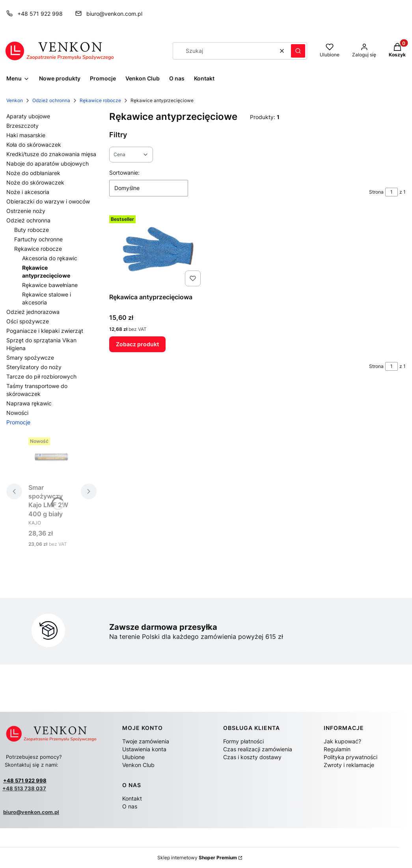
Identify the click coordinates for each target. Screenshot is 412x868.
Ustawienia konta (144, 749)
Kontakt (132, 798)
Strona (376, 192)
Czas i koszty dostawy (252, 757)
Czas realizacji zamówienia (258, 749)
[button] (298, 51)
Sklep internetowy (197, 858)
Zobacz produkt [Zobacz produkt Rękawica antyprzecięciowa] (137, 344)
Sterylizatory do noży (34, 367)
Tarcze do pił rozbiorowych (41, 376)
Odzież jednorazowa (33, 312)
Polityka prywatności (350, 757)
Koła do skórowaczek (34, 145)
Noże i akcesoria (28, 192)
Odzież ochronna (51, 100)
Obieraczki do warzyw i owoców (48, 201)
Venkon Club (138, 765)
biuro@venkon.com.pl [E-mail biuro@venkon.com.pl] (114, 14)
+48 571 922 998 (25, 780)
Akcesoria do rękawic (50, 258)
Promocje (18, 422)
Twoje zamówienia (146, 741)
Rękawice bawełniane (50, 285)
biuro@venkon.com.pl (31, 812)
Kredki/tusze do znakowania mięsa (51, 154)
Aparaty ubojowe (28, 116)
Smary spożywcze (30, 357)
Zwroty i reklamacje (349, 765)
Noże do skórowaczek (35, 182)
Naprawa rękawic (29, 403)
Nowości (17, 413)
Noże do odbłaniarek (33, 173)
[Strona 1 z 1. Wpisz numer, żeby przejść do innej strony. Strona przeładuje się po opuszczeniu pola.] (391, 192)
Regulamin (337, 749)
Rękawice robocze (100, 100)
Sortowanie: (124, 173)
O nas (130, 806)
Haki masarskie (26, 135)
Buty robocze (32, 230)
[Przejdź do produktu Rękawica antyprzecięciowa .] (157, 251)
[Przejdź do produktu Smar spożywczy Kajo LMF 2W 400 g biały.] (51, 457)
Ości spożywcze (28, 321)
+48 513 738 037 (24, 788)
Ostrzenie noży (26, 211)
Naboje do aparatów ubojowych (48, 163)
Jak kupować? (342, 741)
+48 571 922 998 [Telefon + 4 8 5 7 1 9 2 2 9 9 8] (40, 14)
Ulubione (133, 757)
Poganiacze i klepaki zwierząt (45, 331)
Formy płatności (243, 741)
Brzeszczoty (22, 126)
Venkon (15, 100)
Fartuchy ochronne (38, 239)
